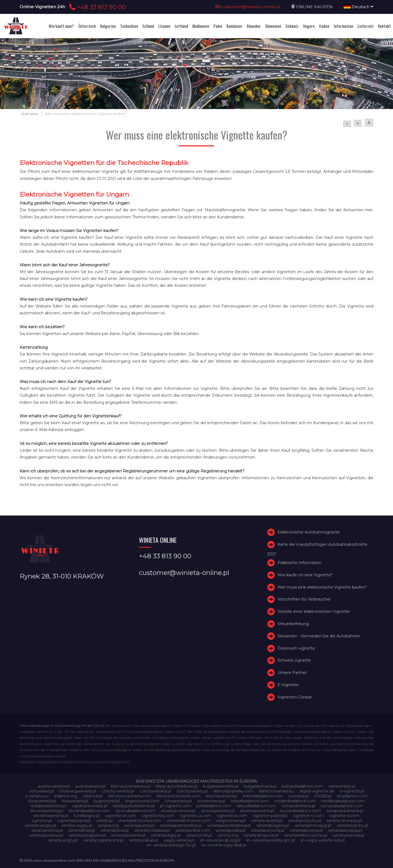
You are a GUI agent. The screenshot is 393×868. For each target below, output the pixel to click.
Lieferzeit (366, 26)
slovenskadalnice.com (89, 811)
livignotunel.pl (107, 801)
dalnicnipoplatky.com (233, 791)
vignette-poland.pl (270, 816)
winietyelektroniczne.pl (306, 835)
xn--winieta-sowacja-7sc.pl (171, 845)
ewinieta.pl (299, 796)
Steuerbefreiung (293, 624)
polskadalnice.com (214, 806)
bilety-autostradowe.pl (177, 786)
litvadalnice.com (352, 796)
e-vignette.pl (352, 791)
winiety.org (228, 835)
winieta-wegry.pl (40, 825)
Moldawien (201, 26)
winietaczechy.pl (352, 825)
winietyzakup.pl (144, 840)
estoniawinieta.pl (222, 796)
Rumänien (234, 26)
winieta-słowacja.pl (344, 821)
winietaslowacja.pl (345, 830)
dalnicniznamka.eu (276, 791)
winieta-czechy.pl (305, 821)
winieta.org (108, 825)
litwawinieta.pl (75, 801)
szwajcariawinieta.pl (345, 811)
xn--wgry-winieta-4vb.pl (323, 840)
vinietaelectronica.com (140, 821)
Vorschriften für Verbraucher (304, 599)
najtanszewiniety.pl (90, 806)
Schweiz (292, 26)
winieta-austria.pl (267, 821)
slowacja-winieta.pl (178, 811)
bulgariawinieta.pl (260, 786)
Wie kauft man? (61, 26)
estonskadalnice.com (263, 796)
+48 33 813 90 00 (97, 7)
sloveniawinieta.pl (47, 811)
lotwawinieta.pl (211, 801)
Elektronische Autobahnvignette (309, 532)
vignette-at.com (121, 816)
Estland (148, 26)
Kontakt (384, 26)
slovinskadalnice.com (135, 811)
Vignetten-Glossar (295, 697)
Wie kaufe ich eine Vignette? (305, 575)
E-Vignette (288, 685)
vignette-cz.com (195, 816)
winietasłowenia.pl (128, 835)
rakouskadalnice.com (256, 806)
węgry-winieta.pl (179, 840)
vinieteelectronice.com (189, 821)
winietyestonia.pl (348, 835)
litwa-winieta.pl (42, 801)
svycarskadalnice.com (300, 811)
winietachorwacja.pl (313, 825)
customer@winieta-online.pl (248, 7)
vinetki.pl (104, 821)
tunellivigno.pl (87, 816)
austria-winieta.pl (54, 786)
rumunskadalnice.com (342, 806)
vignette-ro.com (308, 816)
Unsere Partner (292, 673)
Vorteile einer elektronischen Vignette (314, 611)
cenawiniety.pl (342, 786)
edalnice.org (66, 796)
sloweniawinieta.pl (257, 811)
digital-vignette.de (317, 791)
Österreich (87, 26)
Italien (324, 26)
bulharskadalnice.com (302, 786)
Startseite (30, 114)
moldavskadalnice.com (343, 801)
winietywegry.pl (63, 840)
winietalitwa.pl (82, 830)
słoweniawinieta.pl (51, 816)
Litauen (164, 26)
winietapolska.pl (230, 830)
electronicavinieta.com (130, 796)
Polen (218, 26)
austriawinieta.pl (90, 786)
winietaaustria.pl (139, 825)
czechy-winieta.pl (118, 791)
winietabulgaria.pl (273, 825)
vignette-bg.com (158, 816)
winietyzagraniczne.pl (103, 840)
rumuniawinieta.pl (298, 806)
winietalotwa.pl (114, 830)
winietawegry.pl (166, 835)
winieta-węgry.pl (77, 825)
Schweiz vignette (294, 661)
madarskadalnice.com (295, 801)
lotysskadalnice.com (250, 801)
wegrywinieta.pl (231, 821)
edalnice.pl (93, 796)
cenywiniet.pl (41, 791)
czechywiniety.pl (192, 791)
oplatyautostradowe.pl (134, 806)
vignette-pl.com (232, 816)
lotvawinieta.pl (178, 801)
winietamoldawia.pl (152, 830)
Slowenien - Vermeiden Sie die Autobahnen (319, 636)
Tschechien (129, 26)
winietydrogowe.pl (261, 835)
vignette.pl (42, 821)
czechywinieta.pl (155, 791)
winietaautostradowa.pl (229, 825)
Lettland (181, 26)
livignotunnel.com (142, 801)
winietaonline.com (193, 830)
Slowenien (273, 26)
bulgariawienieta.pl (221, 786)
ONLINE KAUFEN (314, 7)
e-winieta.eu (37, 796)
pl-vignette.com (175, 806)
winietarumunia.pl (268, 830)
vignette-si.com (344, 816)
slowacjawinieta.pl (218, 811)
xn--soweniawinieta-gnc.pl (270, 840)
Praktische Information (299, 563)
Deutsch (358, 7)
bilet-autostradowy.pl (131, 786)
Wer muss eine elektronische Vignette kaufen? (322, 587)
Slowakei (254, 26)
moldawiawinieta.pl (48, 806)
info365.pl (323, 796)
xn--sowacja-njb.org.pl (220, 840)
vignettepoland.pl (74, 821)
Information (343, 26)
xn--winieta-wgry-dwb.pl (224, 845)
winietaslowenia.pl (46, 835)
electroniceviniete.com (178, 796)
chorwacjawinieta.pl (78, 791)
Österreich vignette (296, 648)
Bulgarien (108, 26)
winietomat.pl (199, 835)
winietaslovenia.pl (306, 830)
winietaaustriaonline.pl (181, 825)
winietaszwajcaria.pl (87, 835)
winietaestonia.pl (47, 830)
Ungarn (309, 26)
